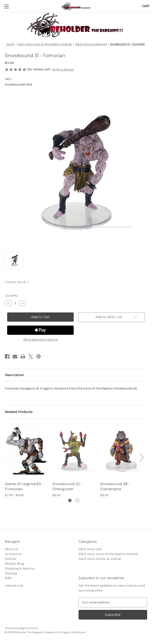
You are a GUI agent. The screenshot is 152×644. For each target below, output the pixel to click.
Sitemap (11, 573)
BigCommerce (29, 628)
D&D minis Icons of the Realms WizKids (108, 554)
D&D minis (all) (90, 549)
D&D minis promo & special (100, 559)
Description (14, 375)
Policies (11, 559)
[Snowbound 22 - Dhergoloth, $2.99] (74, 451)
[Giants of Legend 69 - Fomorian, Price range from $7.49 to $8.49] (26, 451)
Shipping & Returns (20, 568)
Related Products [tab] (19, 412)
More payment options (41, 340)
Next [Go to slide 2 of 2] (141, 457)
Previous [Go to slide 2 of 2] (6, 457)
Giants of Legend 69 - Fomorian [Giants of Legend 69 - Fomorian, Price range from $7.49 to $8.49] (24, 487)
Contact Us (13, 554)
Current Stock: (17, 282)
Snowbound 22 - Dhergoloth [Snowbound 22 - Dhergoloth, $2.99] (67, 487)
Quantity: (12, 295)
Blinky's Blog (14, 564)
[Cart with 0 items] (146, 6)
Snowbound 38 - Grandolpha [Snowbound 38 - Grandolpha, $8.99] (115, 487)
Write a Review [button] (63, 70)
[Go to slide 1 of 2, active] (70, 500)
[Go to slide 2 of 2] (77, 500)
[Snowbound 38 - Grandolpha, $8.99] (121, 451)
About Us (12, 549)
